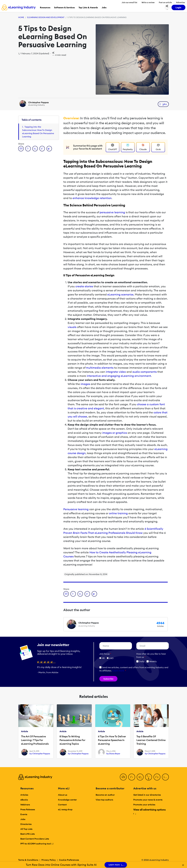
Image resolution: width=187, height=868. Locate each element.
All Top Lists (26, 829)
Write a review (148, 2)
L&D (111, 658)
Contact (62, 805)
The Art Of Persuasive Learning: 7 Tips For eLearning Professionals (35, 740)
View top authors (104, 800)
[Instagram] (165, 777)
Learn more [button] (118, 671)
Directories (26, 824)
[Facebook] (123, 777)
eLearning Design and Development (46, 17)
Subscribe (108, 679)
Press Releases (28, 809)
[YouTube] (149, 777)
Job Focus (105, 654)
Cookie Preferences (69, 860)
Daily (140, 661)
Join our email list (129, 2)
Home (21, 17)
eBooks (24, 800)
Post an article (165, 2)
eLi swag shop (65, 809)
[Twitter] (132, 777)
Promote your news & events (148, 800)
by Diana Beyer (113, 754)
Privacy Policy (49, 860)
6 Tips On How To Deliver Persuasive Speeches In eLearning (112, 740)
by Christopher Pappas (40, 754)
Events (24, 814)
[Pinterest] (157, 777)
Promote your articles (144, 805)
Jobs (23, 819)
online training (118, 513)
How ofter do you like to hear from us (151, 655)
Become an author (105, 795)
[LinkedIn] (140, 777)
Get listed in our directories (147, 795)
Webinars (25, 805)
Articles (24, 795)
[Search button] (167, 7)
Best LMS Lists (28, 834)
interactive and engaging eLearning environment (119, 376)
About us (63, 795)
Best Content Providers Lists (35, 839)
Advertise (180, 2)
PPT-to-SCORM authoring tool (37, 844)
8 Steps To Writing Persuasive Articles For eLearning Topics (72, 740)
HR (103, 658)
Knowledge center (67, 800)
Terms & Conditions (28, 860)
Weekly (152, 661)
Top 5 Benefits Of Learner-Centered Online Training (151, 740)
